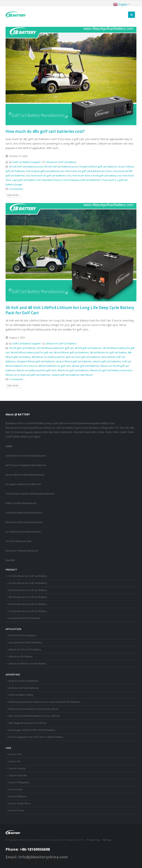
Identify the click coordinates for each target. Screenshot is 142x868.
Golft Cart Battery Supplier (27, 162)
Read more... (14, 195)
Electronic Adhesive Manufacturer (24, 522)
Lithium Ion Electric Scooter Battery (27, 664)
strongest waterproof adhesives (24, 484)
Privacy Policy (93, 840)
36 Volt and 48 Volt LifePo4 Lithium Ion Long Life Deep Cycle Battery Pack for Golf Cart (70, 310)
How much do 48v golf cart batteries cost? (45, 131)
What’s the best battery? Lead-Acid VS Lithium (33, 709)
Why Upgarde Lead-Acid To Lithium (28, 723)
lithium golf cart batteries (86, 366)
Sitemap (107, 840)
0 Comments (16, 189)
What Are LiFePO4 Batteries (24, 681)
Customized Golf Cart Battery (24, 618)
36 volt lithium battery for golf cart (55, 348)
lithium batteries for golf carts (55, 366)
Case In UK (14, 761)
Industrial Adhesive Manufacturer (24, 513)
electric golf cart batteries (107, 361)
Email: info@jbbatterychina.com (37, 857)
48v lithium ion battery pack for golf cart (53, 357)
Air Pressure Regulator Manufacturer (26, 465)
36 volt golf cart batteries (23, 348)
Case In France (16, 810)
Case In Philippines (19, 782)
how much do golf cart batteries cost (51, 176)
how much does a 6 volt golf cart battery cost (97, 176)
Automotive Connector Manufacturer (26, 456)
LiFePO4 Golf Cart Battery (22, 635)
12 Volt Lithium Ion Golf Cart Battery (28, 576)
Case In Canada (17, 768)
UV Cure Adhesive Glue (18, 541)
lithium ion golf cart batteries (73, 370)
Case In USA (15, 754)
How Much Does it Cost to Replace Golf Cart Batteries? (71, 180)
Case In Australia (18, 775)
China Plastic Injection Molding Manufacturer (30, 494)
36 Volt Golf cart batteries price (26, 167)
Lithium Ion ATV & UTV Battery (25, 650)
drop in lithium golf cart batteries (74, 361)
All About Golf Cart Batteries (24, 688)
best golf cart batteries (88, 357)
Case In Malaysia (17, 796)
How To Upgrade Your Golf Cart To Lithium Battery (36, 737)
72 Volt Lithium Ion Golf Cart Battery (28, 611)
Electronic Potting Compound (22, 551)
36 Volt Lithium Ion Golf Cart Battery (28, 590)
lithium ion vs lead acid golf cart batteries (28, 375)
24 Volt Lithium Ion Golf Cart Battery (28, 583)
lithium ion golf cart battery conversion (111, 370)
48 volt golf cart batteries (88, 348)
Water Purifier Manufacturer (21, 503)
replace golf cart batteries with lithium (72, 375)
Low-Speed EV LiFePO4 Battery (25, 643)
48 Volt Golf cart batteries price (61, 167)
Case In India (15, 789)
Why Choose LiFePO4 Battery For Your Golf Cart (34, 716)
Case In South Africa (19, 803)
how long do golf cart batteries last (45, 171)
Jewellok (10, 560)
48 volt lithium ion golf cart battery (108, 353)
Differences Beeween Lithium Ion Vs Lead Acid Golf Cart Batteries (44, 702)
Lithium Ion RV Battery (20, 656)
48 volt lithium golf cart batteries (71, 353)
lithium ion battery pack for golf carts (37, 370)
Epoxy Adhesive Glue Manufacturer (25, 475)
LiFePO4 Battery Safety (21, 695)
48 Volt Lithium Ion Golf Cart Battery (28, 597)
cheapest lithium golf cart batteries (98, 167)
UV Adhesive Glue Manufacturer (23, 532)
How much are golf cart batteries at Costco (89, 171)
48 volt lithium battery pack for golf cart (32, 353)
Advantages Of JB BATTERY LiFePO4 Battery (32, 730)
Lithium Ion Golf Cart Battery (61, 162)
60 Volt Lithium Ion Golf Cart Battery (28, 604)
